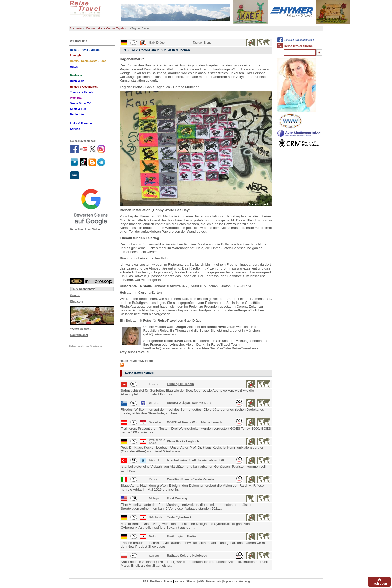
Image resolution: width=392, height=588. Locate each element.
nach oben (379, 584)
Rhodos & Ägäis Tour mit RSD (189, 403)
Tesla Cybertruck (179, 517)
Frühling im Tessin (180, 384)
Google (75, 295)
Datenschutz (214, 582)
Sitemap (191, 582)
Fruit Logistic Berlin (181, 536)
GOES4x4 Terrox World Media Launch (194, 422)
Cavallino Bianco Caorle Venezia (190, 479)
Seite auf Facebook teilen (299, 40)
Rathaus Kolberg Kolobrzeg (187, 556)
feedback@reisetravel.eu (163, 348)
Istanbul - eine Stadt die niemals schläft (195, 460)
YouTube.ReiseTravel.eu (236, 348)
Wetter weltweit (81, 329)
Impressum (230, 582)
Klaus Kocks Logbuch (183, 441)
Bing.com (77, 301)
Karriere (179, 582)
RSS (145, 582)
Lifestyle (90, 28)
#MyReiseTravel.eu (135, 352)
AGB (201, 582)
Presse (168, 582)
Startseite (76, 28)
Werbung (244, 582)
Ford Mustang (177, 498)
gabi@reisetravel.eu (160, 334)
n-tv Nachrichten (84, 289)
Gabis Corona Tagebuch (113, 28)
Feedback (156, 582)
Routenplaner (79, 335)
